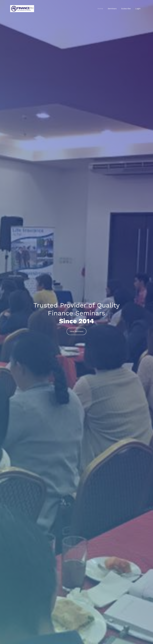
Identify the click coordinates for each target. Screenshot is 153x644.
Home (100, 9)
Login (138, 9)
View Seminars (76, 331)
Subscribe (126, 9)
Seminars (112, 9)
